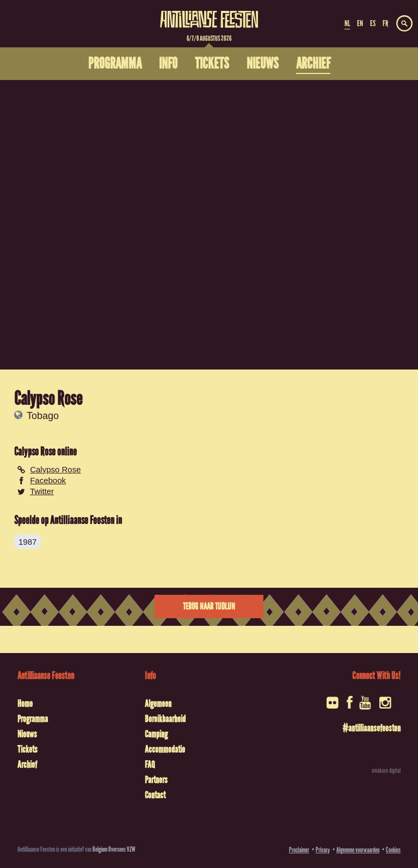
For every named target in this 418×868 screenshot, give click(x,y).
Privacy (323, 850)
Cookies (393, 850)
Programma (33, 719)
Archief (27, 765)
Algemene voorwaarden (358, 850)
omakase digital (386, 771)
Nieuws (27, 734)
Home (25, 704)
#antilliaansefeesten (371, 728)
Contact (155, 795)
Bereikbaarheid (165, 719)
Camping (156, 734)
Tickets (27, 749)
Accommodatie (165, 749)
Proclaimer (299, 850)
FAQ (150, 765)
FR (385, 23)
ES (373, 23)
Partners (156, 780)
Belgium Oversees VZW (114, 849)
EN (360, 23)
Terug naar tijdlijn (209, 607)
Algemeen (158, 704)
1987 (27, 542)
